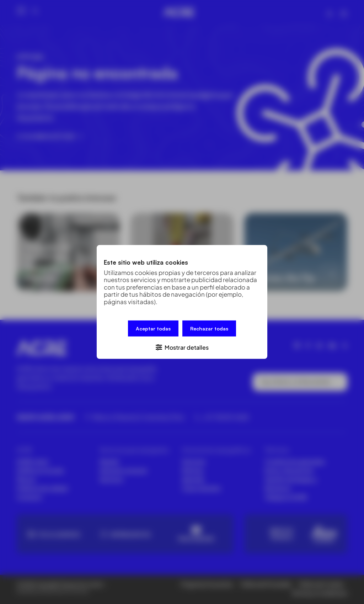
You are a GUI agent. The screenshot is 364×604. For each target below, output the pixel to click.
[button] (182, 347)
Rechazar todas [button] (209, 329)
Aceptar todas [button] (153, 329)
